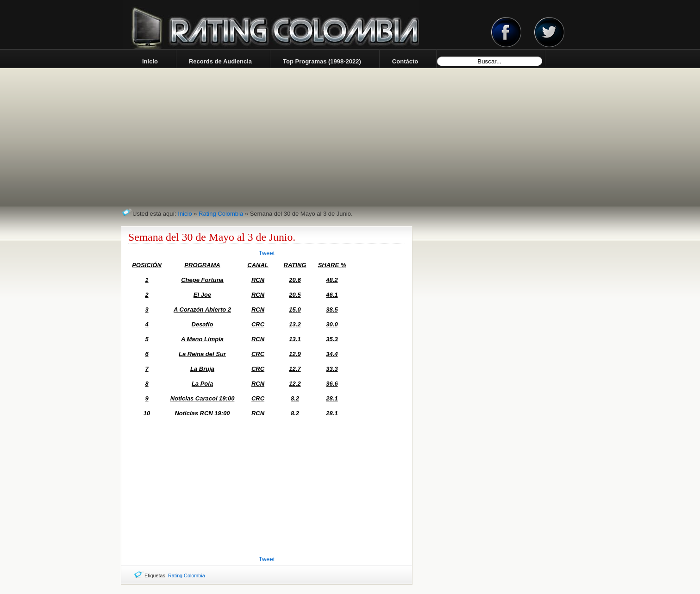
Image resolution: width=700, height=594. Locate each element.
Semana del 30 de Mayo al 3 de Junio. (212, 237)
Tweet (267, 253)
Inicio (185, 214)
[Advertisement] (267, 488)
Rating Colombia (221, 214)
